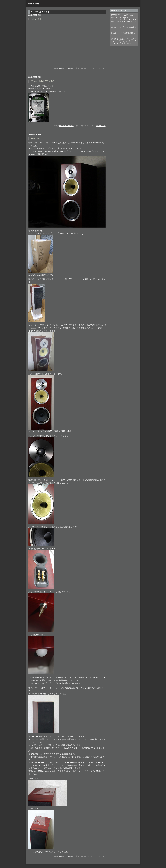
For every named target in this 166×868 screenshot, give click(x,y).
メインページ (122, 41)
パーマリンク (101, 68)
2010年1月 (130, 33)
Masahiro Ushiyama (66, 68)
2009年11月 (130, 27)
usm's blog (34, 4)
